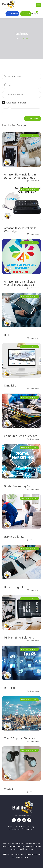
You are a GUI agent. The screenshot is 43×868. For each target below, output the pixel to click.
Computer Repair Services (21, 436)
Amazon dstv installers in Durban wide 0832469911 (21, 176)
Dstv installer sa (14, 537)
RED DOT (10, 688)
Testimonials (16, 829)
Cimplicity (10, 386)
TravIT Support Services (19, 738)
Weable (9, 789)
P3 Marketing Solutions (19, 638)
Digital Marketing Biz (17, 486)
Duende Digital (13, 587)
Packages (32, 827)
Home (17, 38)
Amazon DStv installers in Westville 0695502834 (20, 283)
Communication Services (29, 136)
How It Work (20, 827)
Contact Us (28, 829)
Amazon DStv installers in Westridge (20, 230)
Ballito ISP (11, 335)
